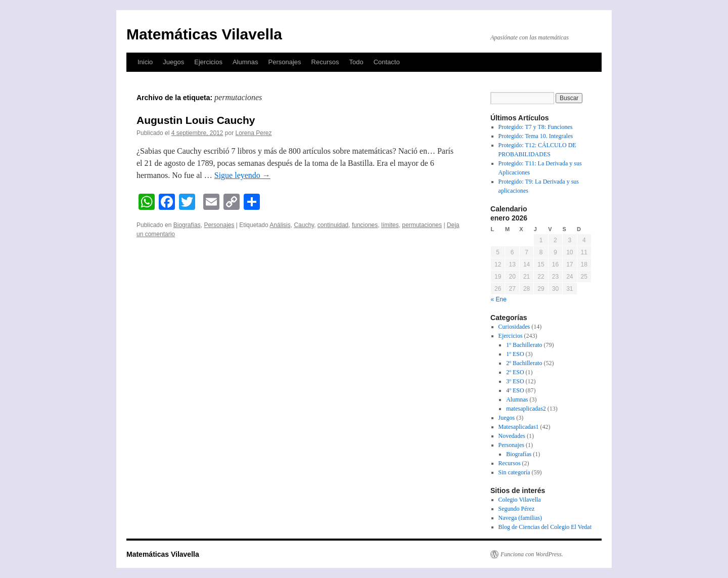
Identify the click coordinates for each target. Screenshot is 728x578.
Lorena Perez (254, 133)
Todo (356, 62)
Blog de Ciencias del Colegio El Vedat (545, 527)
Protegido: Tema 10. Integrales (536, 136)
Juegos (173, 62)
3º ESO (515, 381)
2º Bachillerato (524, 363)
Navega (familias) (520, 518)
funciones (365, 225)
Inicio (145, 62)
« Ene (499, 299)
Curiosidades (514, 327)
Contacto (387, 62)
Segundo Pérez (517, 509)
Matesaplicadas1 (519, 427)
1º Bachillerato (524, 345)
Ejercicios (208, 62)
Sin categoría (514, 472)
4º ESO (515, 390)
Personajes (284, 62)
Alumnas (245, 62)
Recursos (325, 62)
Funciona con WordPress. (532, 554)
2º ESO (515, 372)
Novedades (512, 436)
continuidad (333, 225)
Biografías (187, 225)
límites (390, 225)
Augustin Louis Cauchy (196, 120)
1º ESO (515, 354)
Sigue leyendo (242, 175)
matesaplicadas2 (526, 409)
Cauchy (304, 225)
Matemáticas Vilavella (204, 34)
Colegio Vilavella (520, 500)
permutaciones (422, 225)
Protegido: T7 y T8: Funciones (536, 127)
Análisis (280, 225)
